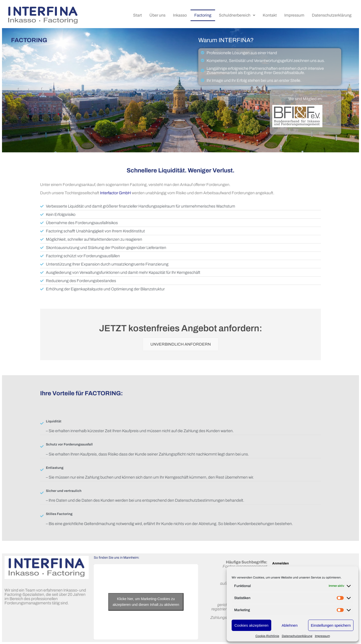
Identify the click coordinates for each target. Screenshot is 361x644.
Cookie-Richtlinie (267, 636)
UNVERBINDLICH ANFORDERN (181, 344)
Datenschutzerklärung (297, 636)
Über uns (157, 15)
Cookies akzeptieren (251, 625)
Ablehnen (290, 625)
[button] (237, 15)
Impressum (322, 636)
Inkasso (180, 15)
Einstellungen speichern (331, 625)
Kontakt (270, 15)
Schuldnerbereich (237, 15)
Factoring (203, 15)
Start (138, 15)
